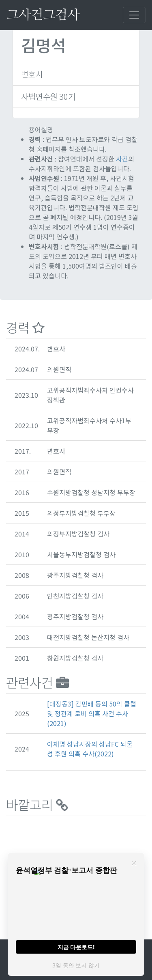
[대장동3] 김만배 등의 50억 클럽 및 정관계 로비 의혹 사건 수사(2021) (92, 713)
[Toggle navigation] (134, 15)
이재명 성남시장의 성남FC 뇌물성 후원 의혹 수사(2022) (90, 749)
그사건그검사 (43, 15)
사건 (122, 159)
